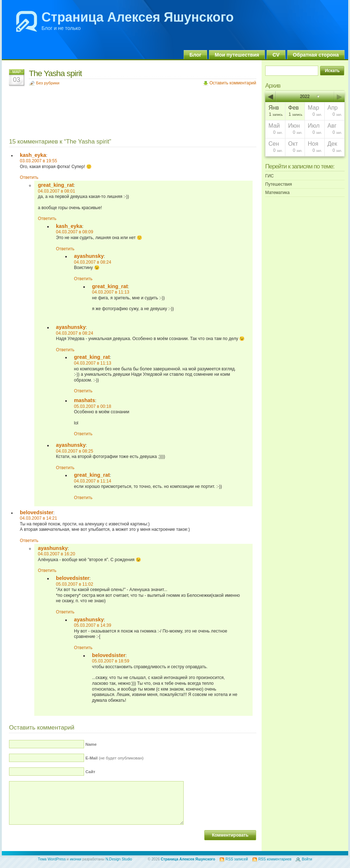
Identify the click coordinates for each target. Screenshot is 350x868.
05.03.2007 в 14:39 (93, 625)
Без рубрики (48, 83)
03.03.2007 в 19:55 (38, 161)
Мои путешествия (237, 55)
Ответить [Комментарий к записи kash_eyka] (29, 177)
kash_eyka (33, 155)
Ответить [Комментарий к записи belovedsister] (29, 541)
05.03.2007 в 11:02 (75, 584)
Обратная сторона (316, 55)
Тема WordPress (52, 859)
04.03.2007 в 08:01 (56, 191)
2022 (305, 97)
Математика (277, 193)
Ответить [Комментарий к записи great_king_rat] (47, 219)
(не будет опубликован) (115, 758)
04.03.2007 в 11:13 (111, 292)
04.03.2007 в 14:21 (38, 518)
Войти (307, 859)
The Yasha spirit (55, 73)
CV (276, 55)
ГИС (270, 176)
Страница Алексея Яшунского (138, 17)
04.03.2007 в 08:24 (93, 262)
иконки (75, 859)
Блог (195, 55)
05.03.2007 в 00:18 (93, 406)
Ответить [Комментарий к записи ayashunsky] (83, 279)
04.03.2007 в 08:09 (75, 232)
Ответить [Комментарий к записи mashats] (83, 434)
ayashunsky (89, 256)
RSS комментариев (275, 859)
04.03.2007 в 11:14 (93, 481)
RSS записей (237, 859)
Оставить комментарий (233, 83)
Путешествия (279, 184)
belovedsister (37, 512)
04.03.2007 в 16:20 (56, 554)
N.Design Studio (119, 859)
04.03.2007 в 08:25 (75, 451)
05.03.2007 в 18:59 (111, 661)
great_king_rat (56, 185)
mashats (84, 400)
